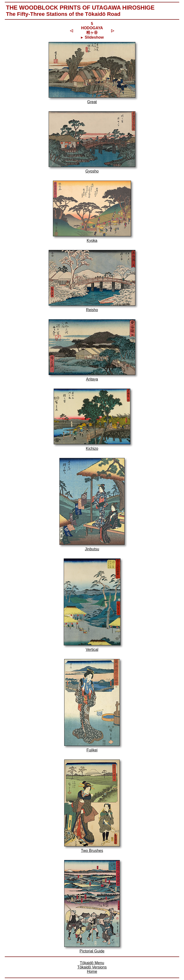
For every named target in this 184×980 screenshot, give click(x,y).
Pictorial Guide (92, 951)
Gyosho (92, 171)
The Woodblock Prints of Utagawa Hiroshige (80, 8)
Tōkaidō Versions (92, 967)
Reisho (92, 310)
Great (92, 102)
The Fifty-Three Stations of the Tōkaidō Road (63, 14)
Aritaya (92, 379)
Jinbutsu (92, 549)
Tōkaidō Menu (92, 963)
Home (92, 971)
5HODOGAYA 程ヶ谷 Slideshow (92, 30)
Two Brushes (92, 851)
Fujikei (92, 750)
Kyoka (92, 241)
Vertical (92, 650)
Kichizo (92, 448)
